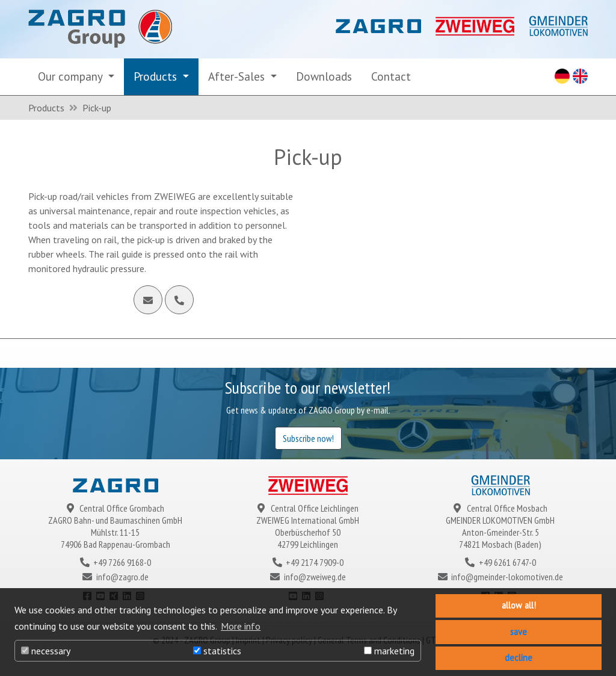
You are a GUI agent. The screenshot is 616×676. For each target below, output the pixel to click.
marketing (389, 651)
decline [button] (519, 658)
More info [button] (241, 626)
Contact (391, 76)
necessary (46, 651)
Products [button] (157, 76)
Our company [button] (72, 76)
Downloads (324, 76)
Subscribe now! (308, 438)
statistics (217, 651)
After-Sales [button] (238, 76)
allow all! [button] (519, 605)
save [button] (519, 632)
